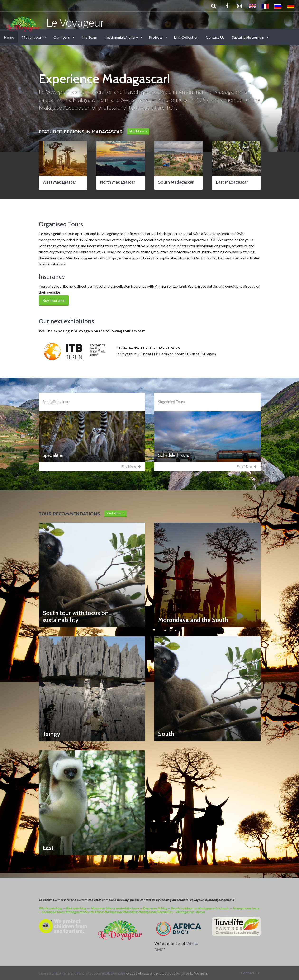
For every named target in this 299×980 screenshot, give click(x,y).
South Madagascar (176, 182)
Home (9, 37)
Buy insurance (54, 300)
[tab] (92, 456)
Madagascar (32, 37)
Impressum (48, 973)
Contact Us (215, 37)
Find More (138, 131)
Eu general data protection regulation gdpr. (91, 973)
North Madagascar (118, 182)
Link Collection (186, 37)
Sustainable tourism (248, 37)
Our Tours (62, 37)
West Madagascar (59, 182)
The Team (89, 37)
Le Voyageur (55, 22)
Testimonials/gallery (122, 37)
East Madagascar (232, 182)
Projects (156, 37)
